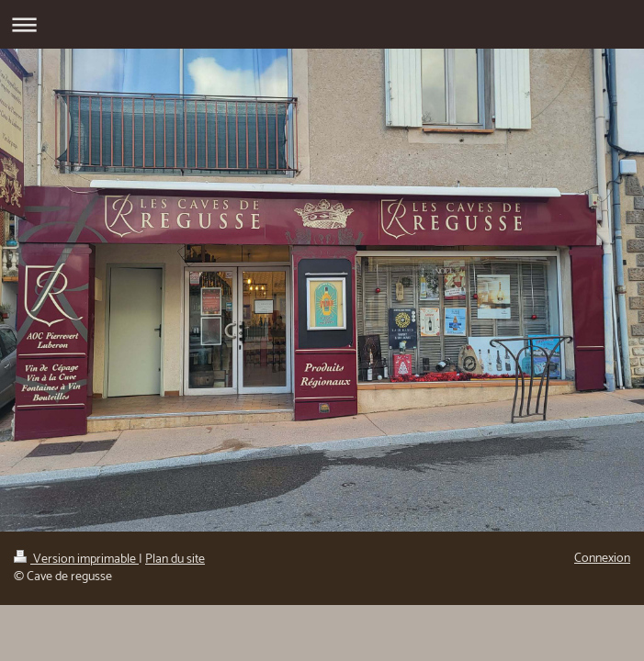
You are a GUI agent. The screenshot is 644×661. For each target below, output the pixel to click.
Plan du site (175, 560)
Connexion (602, 559)
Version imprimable (76, 560)
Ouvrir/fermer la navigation (322, 24)
